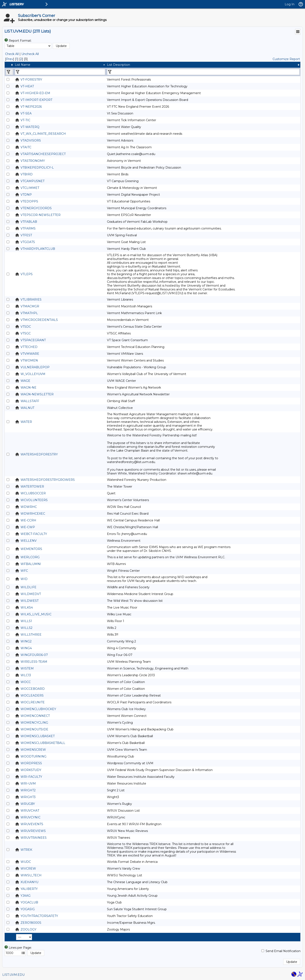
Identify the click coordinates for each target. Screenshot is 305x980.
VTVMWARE (30, 354)
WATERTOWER (32, 487)
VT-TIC (25, 120)
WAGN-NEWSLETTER (37, 394)
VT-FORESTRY (31, 80)
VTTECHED (29, 347)
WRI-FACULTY (31, 777)
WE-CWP (28, 527)
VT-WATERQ (30, 127)
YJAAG (26, 896)
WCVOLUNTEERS (34, 500)
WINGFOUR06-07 (34, 655)
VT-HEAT (27, 86)
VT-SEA (26, 113)
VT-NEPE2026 (31, 107)
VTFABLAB (29, 222)
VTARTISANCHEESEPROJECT (43, 154)
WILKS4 (27, 608)
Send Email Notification (283, 951)
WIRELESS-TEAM (34, 662)
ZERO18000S (31, 923)
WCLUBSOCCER (33, 493)
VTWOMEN (29, 360)
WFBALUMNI (31, 564)
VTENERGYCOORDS (36, 208)
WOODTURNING (33, 756)
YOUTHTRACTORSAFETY (39, 916)
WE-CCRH (28, 520)
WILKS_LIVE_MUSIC (36, 614)
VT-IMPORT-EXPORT (36, 100)
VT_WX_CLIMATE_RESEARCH (43, 134)
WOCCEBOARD (33, 689)
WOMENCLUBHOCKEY (38, 709)
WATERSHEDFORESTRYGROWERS (48, 480)
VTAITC (26, 147)
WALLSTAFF (30, 401)
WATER (26, 422)
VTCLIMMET (30, 188)
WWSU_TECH (31, 875)
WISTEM (27, 668)
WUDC (26, 862)
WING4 (26, 648)
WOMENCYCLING (34, 723)
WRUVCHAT (30, 811)
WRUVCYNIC (30, 817)
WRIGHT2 (28, 790)
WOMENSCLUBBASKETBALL (43, 743)
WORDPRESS (31, 763)
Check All (12, 54)
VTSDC (26, 327)
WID (24, 579)
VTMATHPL (29, 313)
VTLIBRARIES (31, 300)
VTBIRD (27, 174)
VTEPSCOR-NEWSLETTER (41, 215)
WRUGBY (28, 804)
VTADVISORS (31, 140)
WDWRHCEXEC (33, 514)
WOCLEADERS (32, 695)
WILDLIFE (28, 587)
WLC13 (26, 675)
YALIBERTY (29, 889)
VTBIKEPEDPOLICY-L (37, 168)
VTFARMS (28, 228)
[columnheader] (9, 65)
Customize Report (286, 59)
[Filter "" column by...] (9, 72)
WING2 (26, 641)
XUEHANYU (29, 882)
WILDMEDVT (31, 594)
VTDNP (26, 195)
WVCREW (28, 869)
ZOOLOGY (28, 929)
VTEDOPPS (29, 201)
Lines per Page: (20, 948)
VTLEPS (27, 274)
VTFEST (26, 235)
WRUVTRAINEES (34, 838)
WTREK (26, 850)
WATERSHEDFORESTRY (39, 454)
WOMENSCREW (33, 750)
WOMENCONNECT (35, 716)
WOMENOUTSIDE (34, 729)
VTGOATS (28, 242)
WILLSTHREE (31, 635)
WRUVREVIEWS (33, 831)
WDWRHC (29, 507)
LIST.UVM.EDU (13, 975)
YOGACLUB (29, 902)
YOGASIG (28, 909)
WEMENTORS (31, 549)
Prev (10, 59)
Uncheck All (30, 54)
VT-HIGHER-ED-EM (35, 93)
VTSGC (26, 333)
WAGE (25, 381)
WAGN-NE (28, 388)
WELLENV (29, 541)
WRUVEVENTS (32, 824)
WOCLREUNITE (33, 702)
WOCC (26, 682)
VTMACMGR (30, 306)
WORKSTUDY (31, 770)
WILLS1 (26, 621)
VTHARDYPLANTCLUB (38, 249)
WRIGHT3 (28, 797)
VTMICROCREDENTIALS (39, 320)
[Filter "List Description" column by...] (203, 72)
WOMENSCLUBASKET (38, 736)
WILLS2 (26, 628)
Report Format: (20, 41)
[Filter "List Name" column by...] (60, 72)
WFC (24, 571)
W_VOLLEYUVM (33, 374)
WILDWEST (30, 601)
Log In (290, 4)
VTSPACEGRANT (33, 340)
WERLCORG (30, 557)
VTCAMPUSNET (33, 181)
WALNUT (27, 408)
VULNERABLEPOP (35, 367)
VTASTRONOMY (33, 161)
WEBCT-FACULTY (34, 534)
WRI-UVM (28, 783)
